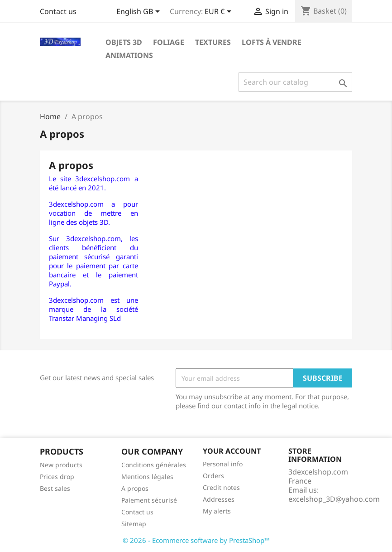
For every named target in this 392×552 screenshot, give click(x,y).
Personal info (223, 464)
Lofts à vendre (272, 42)
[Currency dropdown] (220, 12)
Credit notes (221, 487)
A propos (135, 488)
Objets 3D (124, 42)
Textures (213, 42)
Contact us (58, 11)
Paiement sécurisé (149, 500)
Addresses (219, 499)
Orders (213, 476)
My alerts (217, 511)
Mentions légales (147, 477)
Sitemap (134, 524)
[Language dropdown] (140, 12)
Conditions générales (154, 465)
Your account (232, 451)
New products (61, 465)
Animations (129, 55)
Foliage (169, 42)
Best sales (55, 488)
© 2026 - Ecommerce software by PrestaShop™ (196, 540)
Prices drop (57, 477)
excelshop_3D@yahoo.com (334, 499)
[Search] (295, 82)
